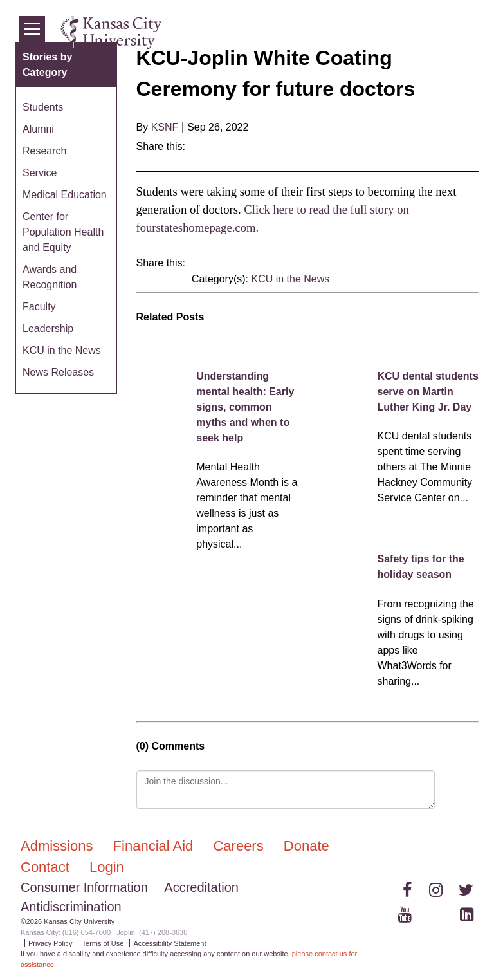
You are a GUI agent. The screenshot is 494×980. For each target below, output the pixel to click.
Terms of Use (103, 943)
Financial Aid (155, 846)
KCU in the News (290, 279)
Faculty (39, 307)
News (413, 32)
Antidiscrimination (71, 907)
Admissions (59, 846)
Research (44, 151)
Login (446, 32)
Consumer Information (84, 887)
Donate (306, 846)
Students (43, 107)
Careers (240, 846)
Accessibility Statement (169, 943)
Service (40, 173)
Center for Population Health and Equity (63, 232)
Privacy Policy (50, 943)
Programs (372, 32)
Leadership (48, 328)
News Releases (58, 372)
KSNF (165, 127)
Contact (47, 867)
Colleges (325, 32)
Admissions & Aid (262, 32)
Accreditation (201, 887)
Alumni (38, 129)
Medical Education (65, 195)
